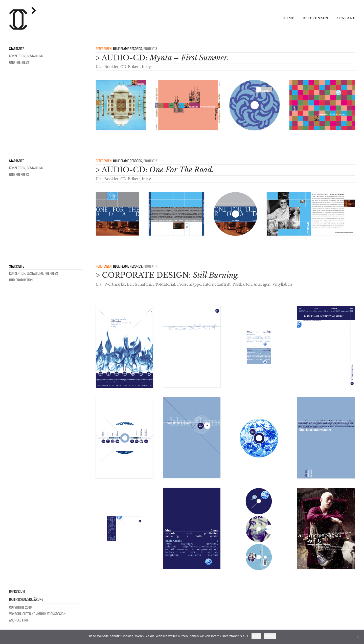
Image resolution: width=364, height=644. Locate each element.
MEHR (270, 636)
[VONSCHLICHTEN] (23, 18)
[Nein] (358, 637)
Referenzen (315, 18)
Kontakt (346, 18)
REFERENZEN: (104, 48)
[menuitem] (290, 18)
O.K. (256, 636)
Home (289, 18)
